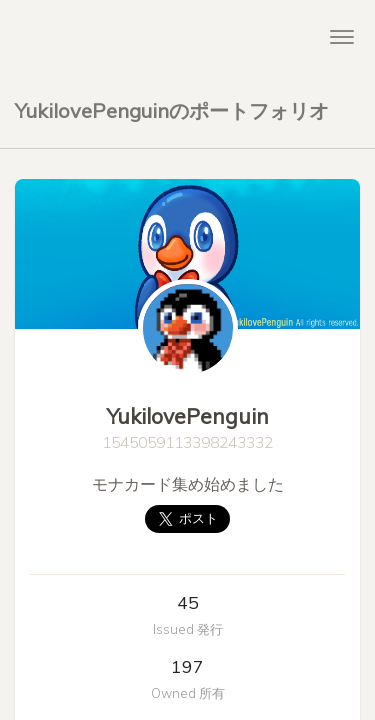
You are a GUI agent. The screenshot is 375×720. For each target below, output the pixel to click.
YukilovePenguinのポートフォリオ (172, 110)
